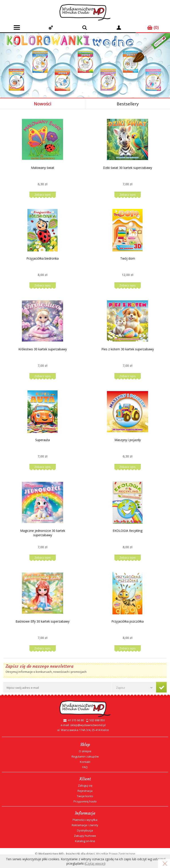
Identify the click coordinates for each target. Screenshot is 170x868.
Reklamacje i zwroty (85, 825)
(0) (153, 27)
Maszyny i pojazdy (128, 440)
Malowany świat (43, 168)
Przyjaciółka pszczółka (127, 621)
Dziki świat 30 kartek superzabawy (127, 168)
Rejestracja (85, 791)
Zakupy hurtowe (85, 836)
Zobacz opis (42, 195)
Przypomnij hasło (85, 801)
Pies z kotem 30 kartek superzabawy (128, 349)
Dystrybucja (85, 830)
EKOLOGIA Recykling (127, 531)
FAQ (85, 767)
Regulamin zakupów (85, 756)
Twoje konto (85, 796)
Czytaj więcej (95, 863)
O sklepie (85, 751)
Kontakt (85, 762)
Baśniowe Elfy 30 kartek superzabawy (42, 621)
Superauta (42, 440)
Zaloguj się (85, 785)
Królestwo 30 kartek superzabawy (43, 349)
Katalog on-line (85, 841)
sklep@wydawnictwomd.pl (88, 725)
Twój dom (128, 258)
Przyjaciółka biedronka (42, 258)
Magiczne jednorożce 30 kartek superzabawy (43, 533)
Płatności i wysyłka (85, 820)
